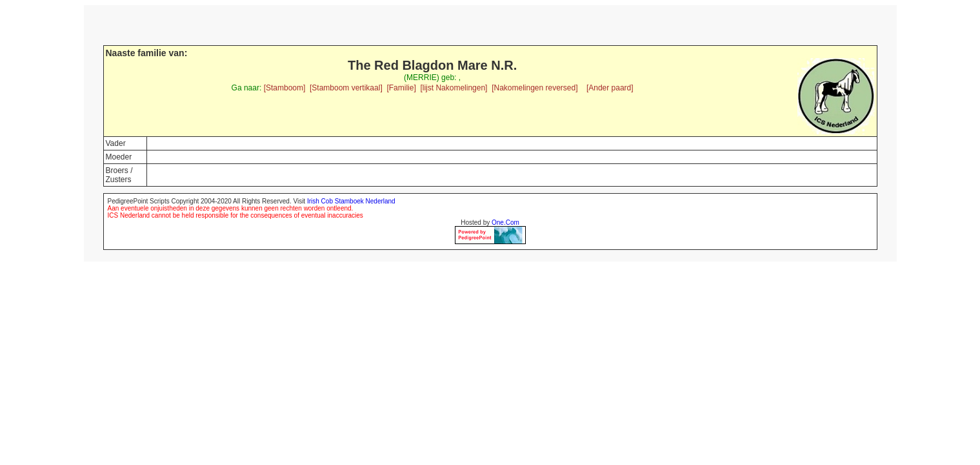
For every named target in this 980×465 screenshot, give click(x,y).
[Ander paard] (610, 88)
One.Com (505, 222)
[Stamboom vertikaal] (346, 88)
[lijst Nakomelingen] (454, 88)
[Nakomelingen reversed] (535, 88)
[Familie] (401, 88)
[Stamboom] (285, 88)
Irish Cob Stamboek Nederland (351, 201)
